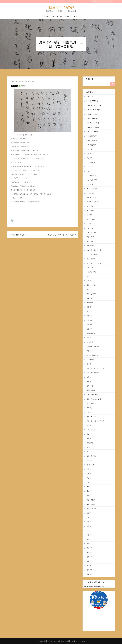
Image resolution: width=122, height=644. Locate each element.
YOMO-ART (91, 101)
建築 (88, 386)
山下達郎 (89, 360)
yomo (12, 81)
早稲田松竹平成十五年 (19, 235)
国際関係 (89, 333)
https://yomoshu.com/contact (94, 586)
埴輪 (88, 338)
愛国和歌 (89, 390)
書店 (88, 452)
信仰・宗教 (90, 294)
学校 (88, 351)
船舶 (88, 522)
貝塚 (88, 535)
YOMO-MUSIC (92, 123)
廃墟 (88, 382)
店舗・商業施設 (92, 373)
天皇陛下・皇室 (92, 346)
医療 (88, 307)
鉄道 (88, 548)
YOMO (89, 97)
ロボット (89, 259)
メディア (89, 241)
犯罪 (88, 474)
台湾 (88, 320)
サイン (89, 206)
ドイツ (89, 224)
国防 (88, 329)
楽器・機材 (90, 456)
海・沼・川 (90, 465)
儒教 (88, 298)
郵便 (88, 544)
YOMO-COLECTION (94, 105)
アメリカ (89, 162)
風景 (88, 570)
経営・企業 (90, 504)
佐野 (88, 289)
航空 (88, 517)
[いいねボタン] (12, 221)
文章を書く (90, 417)
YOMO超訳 (90, 145)
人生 (88, 281)
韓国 (88, 557)
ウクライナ (90, 176)
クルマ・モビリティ (93, 202)
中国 (88, 268)
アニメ (89, 158)
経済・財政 (90, 509)
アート (89, 167)
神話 (88, 491)
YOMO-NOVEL (92, 127)
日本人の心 (90, 430)
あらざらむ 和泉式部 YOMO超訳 (61, 235)
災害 (88, 469)
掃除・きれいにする (93, 399)
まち (88, 154)
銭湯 (88, 552)
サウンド (89, 211)
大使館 (89, 342)
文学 (33, 81)
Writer (67, 17)
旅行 (88, 425)
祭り (88, 495)
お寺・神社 (90, 149)
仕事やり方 (90, 285)
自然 (88, 513)
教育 (88, 408)
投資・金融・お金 (92, 395)
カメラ (89, 184)
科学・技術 (90, 500)
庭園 (88, 377)
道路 (88, 539)
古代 (88, 311)
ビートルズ (90, 233)
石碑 (88, 482)
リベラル (89, 246)
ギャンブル (90, 197)
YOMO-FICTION (92, 110)
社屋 (88, 487)
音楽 (88, 561)
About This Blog (57, 17)
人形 (88, 276)
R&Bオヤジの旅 (61, 7)
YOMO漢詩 (90, 140)
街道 (88, 526)
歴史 (88, 460)
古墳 (88, 316)
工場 (88, 364)
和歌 (88, 325)
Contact (75, 17)
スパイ (89, 215)
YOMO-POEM (28, 81)
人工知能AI (90, 272)
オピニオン (90, 180)
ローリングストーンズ (94, 263)
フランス (89, 237)
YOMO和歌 (90, 136)
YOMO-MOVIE (92, 119)
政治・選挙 (90, 403)
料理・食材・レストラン (94, 421)
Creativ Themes (80, 641)
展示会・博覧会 (92, 355)
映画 (88, 439)
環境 (88, 478)
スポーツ (89, 219)
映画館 (89, 443)
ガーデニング (91, 189)
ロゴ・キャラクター (93, 250)
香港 (88, 574)
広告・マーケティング (94, 368)
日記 (88, 434)
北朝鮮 (89, 303)
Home (46, 17)
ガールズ (89, 193)
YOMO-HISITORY (93, 114)
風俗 (88, 566)
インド (89, 171)
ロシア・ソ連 (91, 254)
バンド (89, 228)
